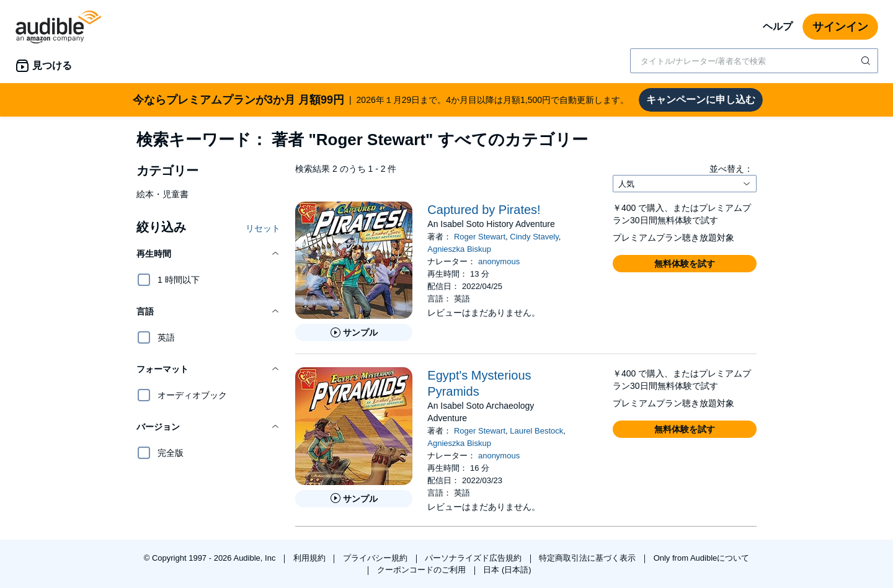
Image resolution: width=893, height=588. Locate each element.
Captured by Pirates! (484, 210)
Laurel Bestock (536, 431)
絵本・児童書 (162, 194)
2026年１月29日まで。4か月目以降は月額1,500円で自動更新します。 (381, 100)
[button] (208, 254)
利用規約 (311, 558)
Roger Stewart (480, 237)
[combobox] (754, 61)
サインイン (840, 27)
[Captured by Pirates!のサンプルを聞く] (354, 332)
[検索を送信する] (867, 61)
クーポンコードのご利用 (423, 570)
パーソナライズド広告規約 (474, 558)
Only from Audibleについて (702, 558)
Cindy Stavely (534, 237)
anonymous (499, 261)
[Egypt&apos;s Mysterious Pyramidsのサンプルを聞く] (354, 499)
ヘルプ (778, 26)
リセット (263, 228)
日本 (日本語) (507, 570)
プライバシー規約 (376, 558)
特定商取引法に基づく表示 (589, 558)
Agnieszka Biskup (459, 249)
